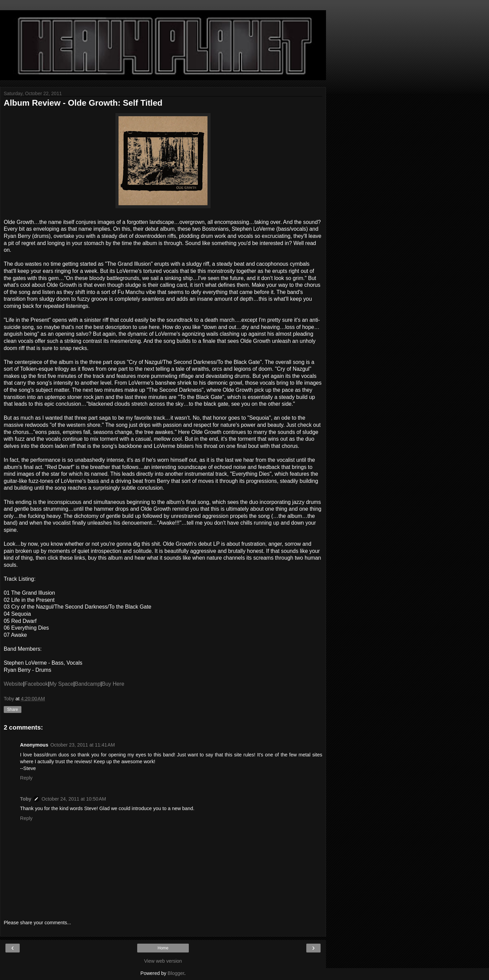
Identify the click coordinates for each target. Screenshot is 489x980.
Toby (26, 799)
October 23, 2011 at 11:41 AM (83, 745)
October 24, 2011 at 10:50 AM (74, 799)
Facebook (36, 684)
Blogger (176, 973)
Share (13, 710)
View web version (163, 961)
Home (163, 948)
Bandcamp (88, 684)
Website (13, 684)
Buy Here (113, 684)
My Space (61, 684)
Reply (26, 778)
